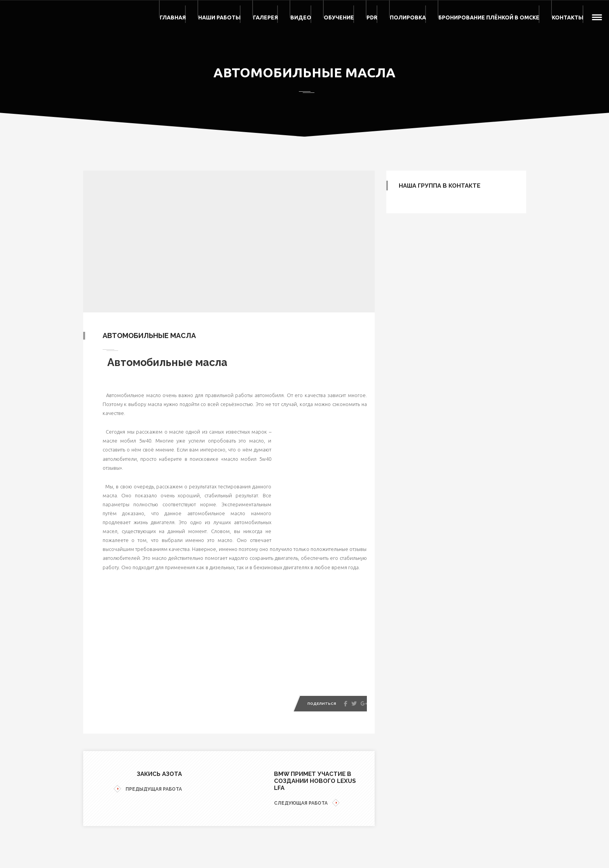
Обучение (339, 17)
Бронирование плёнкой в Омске (489, 17)
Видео (301, 17)
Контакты (568, 17)
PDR (372, 17)
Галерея (265, 17)
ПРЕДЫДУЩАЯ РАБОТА (148, 789)
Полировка (408, 17)
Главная (173, 17)
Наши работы (219, 17)
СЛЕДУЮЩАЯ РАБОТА (307, 803)
